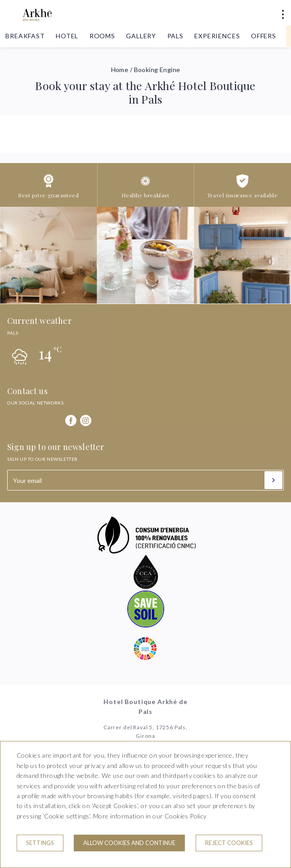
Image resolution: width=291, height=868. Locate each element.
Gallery (141, 36)
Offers (264, 36)
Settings (40, 843)
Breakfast (25, 36)
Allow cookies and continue (129, 843)
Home (120, 70)
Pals (175, 36)
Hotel (67, 36)
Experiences (217, 36)
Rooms (102, 36)
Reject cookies (229, 843)
